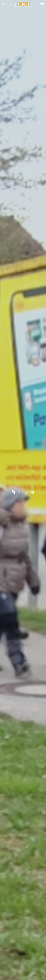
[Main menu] (42, 5)
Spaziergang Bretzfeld (16, 4)
